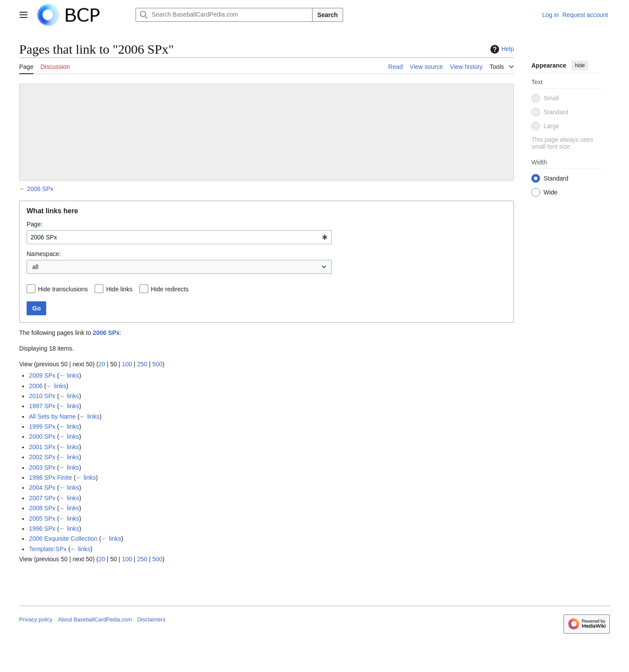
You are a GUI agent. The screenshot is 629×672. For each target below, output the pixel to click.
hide (580, 65)
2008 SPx (42, 508)
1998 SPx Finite (50, 478)
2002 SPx (42, 457)
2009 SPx (42, 375)
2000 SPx (42, 437)
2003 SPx (42, 467)
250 (142, 364)
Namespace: (44, 254)
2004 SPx (42, 488)
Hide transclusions (63, 289)
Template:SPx (48, 549)
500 (157, 364)
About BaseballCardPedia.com (95, 620)
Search (328, 15)
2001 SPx (42, 447)
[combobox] (179, 237)
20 (102, 364)
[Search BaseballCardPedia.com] (224, 15)
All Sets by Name (52, 416)
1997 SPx (42, 406)
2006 (36, 386)
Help (501, 49)
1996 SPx (42, 529)
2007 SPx (42, 498)
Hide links (119, 289)
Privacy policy (36, 620)
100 (127, 364)
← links (69, 375)
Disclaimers (151, 620)
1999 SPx (42, 426)
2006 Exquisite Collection (63, 539)
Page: (35, 224)
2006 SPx (40, 189)
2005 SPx (42, 518)
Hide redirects (170, 289)
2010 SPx (42, 396)
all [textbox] (35, 267)
